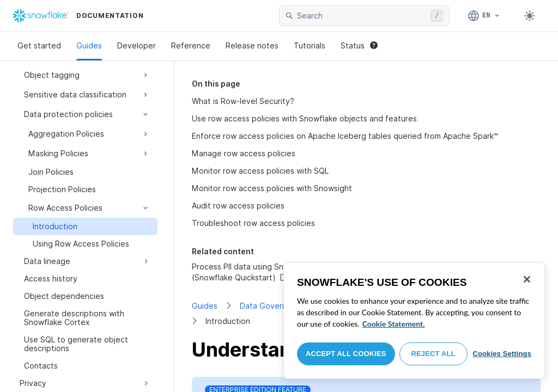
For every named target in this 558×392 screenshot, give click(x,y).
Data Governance (272, 306)
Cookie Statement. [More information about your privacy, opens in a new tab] (394, 324)
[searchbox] (362, 16)
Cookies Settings (502, 354)
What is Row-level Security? (243, 101)
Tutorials (310, 45)
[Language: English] (484, 16)
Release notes (252, 45)
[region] (414, 321)
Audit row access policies (238, 206)
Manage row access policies (244, 153)
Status (359, 45)
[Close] (527, 279)
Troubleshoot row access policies (253, 223)
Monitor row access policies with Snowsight (272, 188)
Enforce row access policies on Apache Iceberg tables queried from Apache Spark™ (345, 136)
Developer (137, 45)
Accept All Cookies (346, 354)
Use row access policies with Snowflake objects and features (304, 118)
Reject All (433, 354)
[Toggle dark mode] (530, 16)
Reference (191, 45)
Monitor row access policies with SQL (260, 171)
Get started (39, 45)
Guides (89, 45)
